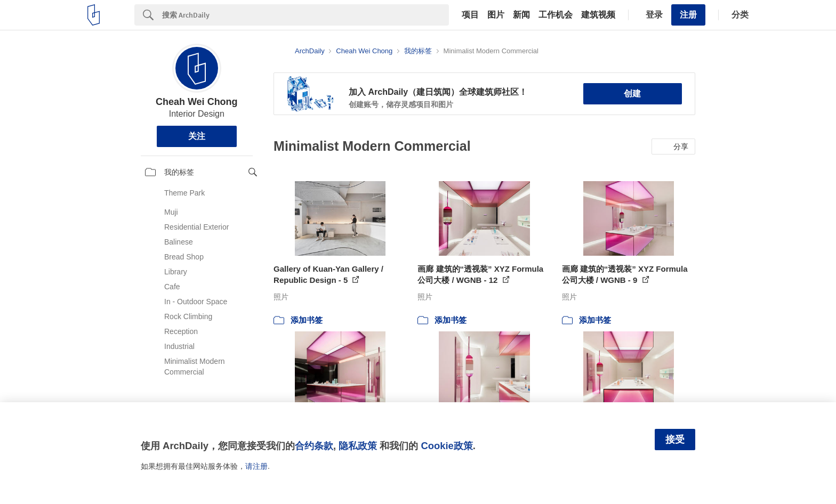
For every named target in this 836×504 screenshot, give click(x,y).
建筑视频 (598, 15)
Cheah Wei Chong (197, 102)
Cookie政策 (447, 446)
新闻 (521, 15)
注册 (688, 15)
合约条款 (314, 446)
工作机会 (556, 15)
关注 (197, 136)
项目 (470, 15)
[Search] (306, 15)
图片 (496, 15)
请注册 (256, 466)
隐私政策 (358, 446)
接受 (675, 440)
